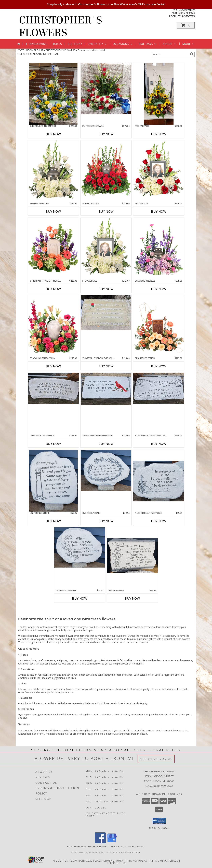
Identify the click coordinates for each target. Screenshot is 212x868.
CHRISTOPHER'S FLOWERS (61, 26)
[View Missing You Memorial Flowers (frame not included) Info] (159, 171)
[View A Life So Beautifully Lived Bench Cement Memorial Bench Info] (159, 388)
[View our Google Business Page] (112, 842)
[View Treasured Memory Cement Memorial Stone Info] (80, 547)
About (170, 44)
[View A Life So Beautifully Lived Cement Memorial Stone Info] (159, 481)
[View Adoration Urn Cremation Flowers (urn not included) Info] (106, 171)
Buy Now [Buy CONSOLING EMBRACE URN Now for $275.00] (53, 366)
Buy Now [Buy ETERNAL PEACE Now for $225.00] (106, 289)
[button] (186, 25)
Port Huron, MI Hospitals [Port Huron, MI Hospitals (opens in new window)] (128, 846)
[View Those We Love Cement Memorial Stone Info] (132, 558)
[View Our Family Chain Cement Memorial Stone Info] (106, 470)
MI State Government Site (124, 852)
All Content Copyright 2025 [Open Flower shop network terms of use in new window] (73, 861)
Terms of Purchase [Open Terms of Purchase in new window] (164, 861)
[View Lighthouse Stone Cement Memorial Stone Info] (53, 481)
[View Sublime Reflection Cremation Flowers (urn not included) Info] (159, 326)
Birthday (75, 44)
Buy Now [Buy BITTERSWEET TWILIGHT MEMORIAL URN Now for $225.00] (53, 289)
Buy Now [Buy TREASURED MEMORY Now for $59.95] (80, 598)
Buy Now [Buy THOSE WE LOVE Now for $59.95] (132, 598)
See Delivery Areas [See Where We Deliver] (156, 759)
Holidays (148, 44)
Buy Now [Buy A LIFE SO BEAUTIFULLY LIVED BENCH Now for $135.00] (159, 444)
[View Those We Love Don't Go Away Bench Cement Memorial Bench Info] (106, 313)
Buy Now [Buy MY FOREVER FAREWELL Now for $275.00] (106, 134)
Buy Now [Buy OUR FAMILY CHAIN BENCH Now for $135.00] (53, 444)
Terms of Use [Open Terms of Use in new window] (117, 863)
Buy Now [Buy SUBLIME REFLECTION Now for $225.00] (159, 366)
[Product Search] (170, 54)
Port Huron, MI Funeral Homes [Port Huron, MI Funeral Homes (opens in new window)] (88, 846)
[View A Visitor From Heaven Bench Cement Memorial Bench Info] (106, 389)
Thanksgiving (36, 44)
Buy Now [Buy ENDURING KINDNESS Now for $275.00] (159, 289)
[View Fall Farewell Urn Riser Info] (159, 94)
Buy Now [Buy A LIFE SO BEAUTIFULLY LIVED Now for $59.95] (159, 521)
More (188, 44)
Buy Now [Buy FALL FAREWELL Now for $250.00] (159, 134)
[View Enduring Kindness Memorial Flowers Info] (159, 249)
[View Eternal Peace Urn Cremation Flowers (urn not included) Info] (53, 171)
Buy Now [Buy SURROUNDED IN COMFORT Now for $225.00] (53, 134)
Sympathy (97, 44)
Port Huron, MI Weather (88, 852)
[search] (192, 54)
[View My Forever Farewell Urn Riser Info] (106, 89)
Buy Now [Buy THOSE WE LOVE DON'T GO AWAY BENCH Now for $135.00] (106, 366)
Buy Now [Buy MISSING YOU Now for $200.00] (159, 211)
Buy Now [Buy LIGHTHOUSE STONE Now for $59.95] (53, 521)
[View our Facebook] (100, 842)
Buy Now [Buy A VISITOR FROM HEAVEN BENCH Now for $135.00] (106, 444)
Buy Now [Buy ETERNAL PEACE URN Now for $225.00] (53, 211)
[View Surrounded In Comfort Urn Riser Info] (53, 94)
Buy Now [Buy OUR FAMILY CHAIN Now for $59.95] (106, 521)
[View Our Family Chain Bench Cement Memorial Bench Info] (53, 388)
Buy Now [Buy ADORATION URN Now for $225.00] (106, 211)
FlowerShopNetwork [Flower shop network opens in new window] (108, 861)
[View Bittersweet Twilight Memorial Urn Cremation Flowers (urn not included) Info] (53, 249)
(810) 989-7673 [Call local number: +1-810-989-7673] (186, 16)
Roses (57, 44)
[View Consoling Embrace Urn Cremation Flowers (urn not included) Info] (53, 326)
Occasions (123, 44)
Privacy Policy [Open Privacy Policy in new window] (137, 861)
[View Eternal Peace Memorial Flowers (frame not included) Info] (106, 249)
